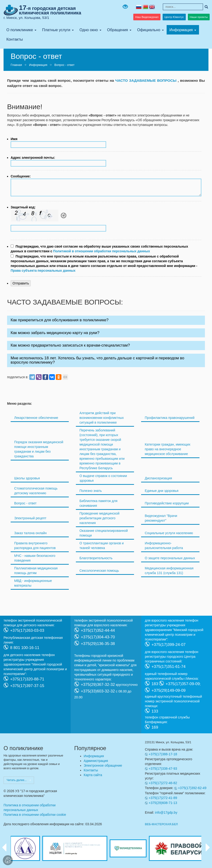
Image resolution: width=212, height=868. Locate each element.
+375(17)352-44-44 (98, 630)
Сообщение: (21, 176)
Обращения (117, 30)
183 (155, 684)
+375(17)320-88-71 (27, 679)
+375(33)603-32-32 (98, 691)
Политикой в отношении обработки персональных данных (102, 251)
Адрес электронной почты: (33, 158)
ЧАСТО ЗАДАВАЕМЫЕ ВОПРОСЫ (146, 80)
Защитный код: (23, 207)
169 (155, 727)
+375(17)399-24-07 (169, 644)
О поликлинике (20, 30)
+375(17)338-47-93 (163, 769)
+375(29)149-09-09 (169, 690)
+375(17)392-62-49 (192, 788)
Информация (181, 30)
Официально (149, 30)
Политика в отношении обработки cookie (35, 815)
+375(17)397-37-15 (27, 685)
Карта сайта (93, 775)
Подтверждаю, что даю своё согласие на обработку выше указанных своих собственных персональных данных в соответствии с (99, 249)
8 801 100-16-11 (25, 647)
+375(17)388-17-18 (163, 754)
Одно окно (89, 30)
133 (155, 711)
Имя (14, 139)
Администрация (96, 761)
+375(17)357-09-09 (183, 684)
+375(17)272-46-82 (163, 783)
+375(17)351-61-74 (169, 666)
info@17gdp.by (166, 812)
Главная (16, 65)
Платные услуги (56, 30)
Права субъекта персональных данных (43, 271)
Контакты (15, 39)
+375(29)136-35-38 (98, 643)
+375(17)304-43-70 (98, 637)
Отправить (21, 283)
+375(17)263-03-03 (27, 630)
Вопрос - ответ (64, 65)
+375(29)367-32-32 (98, 684)
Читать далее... (17, 780)
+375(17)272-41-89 (163, 798)
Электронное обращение (103, 765)
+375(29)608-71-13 (163, 803)
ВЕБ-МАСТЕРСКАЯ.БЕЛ (161, 824)
